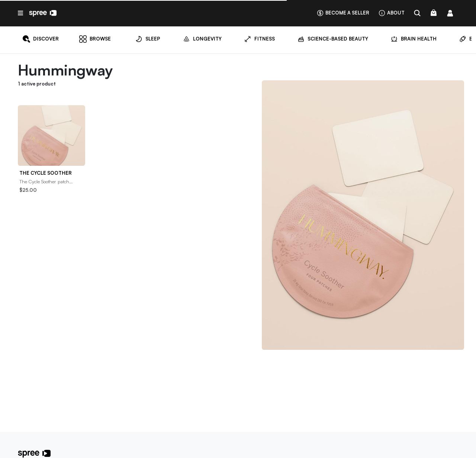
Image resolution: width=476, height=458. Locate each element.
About (391, 13)
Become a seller (343, 13)
